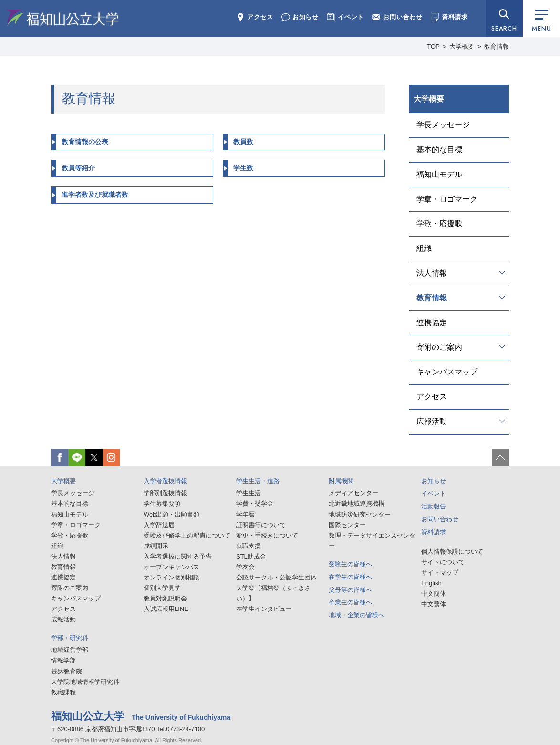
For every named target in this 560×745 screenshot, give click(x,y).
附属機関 (341, 481)
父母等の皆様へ (350, 590)
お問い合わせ (397, 17)
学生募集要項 (162, 503)
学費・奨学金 (255, 503)
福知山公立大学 (62, 18)
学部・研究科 (70, 638)
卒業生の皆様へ (350, 602)
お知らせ (300, 17)
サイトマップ (440, 573)
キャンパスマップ (447, 372)
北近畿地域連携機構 (357, 503)
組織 (424, 248)
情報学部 (63, 660)
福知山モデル (439, 174)
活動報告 (434, 506)
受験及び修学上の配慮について (187, 535)
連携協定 (432, 323)
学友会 (245, 567)
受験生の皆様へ (350, 564)
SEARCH (504, 28)
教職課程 (63, 692)
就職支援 (249, 546)
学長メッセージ (443, 125)
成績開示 (156, 546)
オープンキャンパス (171, 567)
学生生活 (249, 493)
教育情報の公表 (85, 142)
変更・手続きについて (267, 535)
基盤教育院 (67, 671)
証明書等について (261, 525)
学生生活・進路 (258, 481)
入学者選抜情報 (165, 481)
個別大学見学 (162, 588)
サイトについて (443, 562)
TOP (433, 47)
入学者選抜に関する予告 (178, 556)
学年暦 (245, 514)
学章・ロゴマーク (447, 199)
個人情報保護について (452, 552)
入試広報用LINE (166, 609)
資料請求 (449, 17)
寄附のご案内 (439, 347)
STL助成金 (251, 556)
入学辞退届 (159, 525)
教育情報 (432, 298)
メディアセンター (353, 493)
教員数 (243, 142)
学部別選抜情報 (165, 493)
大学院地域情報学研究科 (85, 682)
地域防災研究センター (360, 514)
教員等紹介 (78, 168)
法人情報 (432, 273)
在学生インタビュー (264, 609)
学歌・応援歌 (439, 223)
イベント (345, 17)
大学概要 (462, 47)
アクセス (255, 17)
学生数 (243, 168)
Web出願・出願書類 (172, 514)
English (431, 583)
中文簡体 (434, 594)
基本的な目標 (439, 150)
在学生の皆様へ (350, 577)
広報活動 (432, 421)
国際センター (347, 525)
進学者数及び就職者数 (95, 195)
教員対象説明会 (165, 598)
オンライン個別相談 (171, 577)
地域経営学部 (70, 650)
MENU (541, 21)
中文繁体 (434, 604)
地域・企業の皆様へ (357, 615)
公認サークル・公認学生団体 (276, 577)
